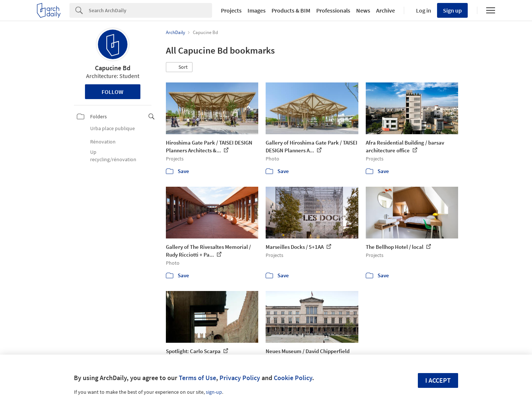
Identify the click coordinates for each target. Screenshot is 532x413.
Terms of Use (197, 378)
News (363, 10)
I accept (438, 380)
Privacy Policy (240, 378)
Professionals (333, 10)
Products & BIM (291, 10)
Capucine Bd (113, 68)
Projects (231, 10)
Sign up (452, 10)
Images (257, 10)
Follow (112, 92)
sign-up (214, 392)
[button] (179, 67)
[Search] (150, 10)
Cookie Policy (293, 378)
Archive (386, 10)
